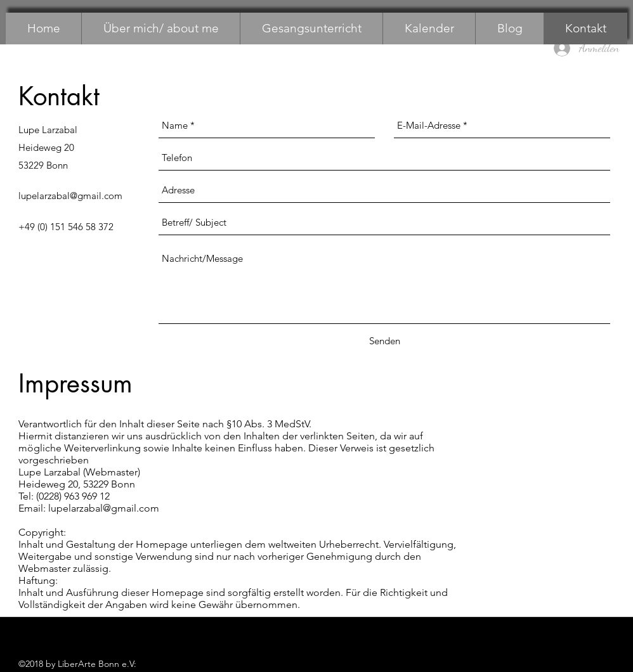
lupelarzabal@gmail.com (70, 196)
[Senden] (385, 341)
